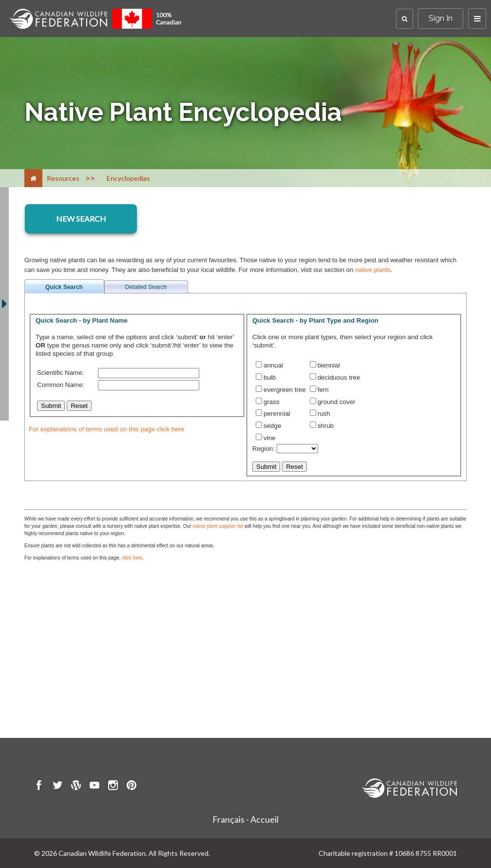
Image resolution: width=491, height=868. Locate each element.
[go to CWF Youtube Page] (94, 787)
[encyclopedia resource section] (81, 219)
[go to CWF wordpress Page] (76, 787)
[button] (405, 19)
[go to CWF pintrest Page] (132, 787)
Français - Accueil (245, 819)
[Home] (33, 178)
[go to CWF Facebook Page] (39, 787)
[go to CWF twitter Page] (57, 787)
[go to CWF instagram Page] (113, 787)
